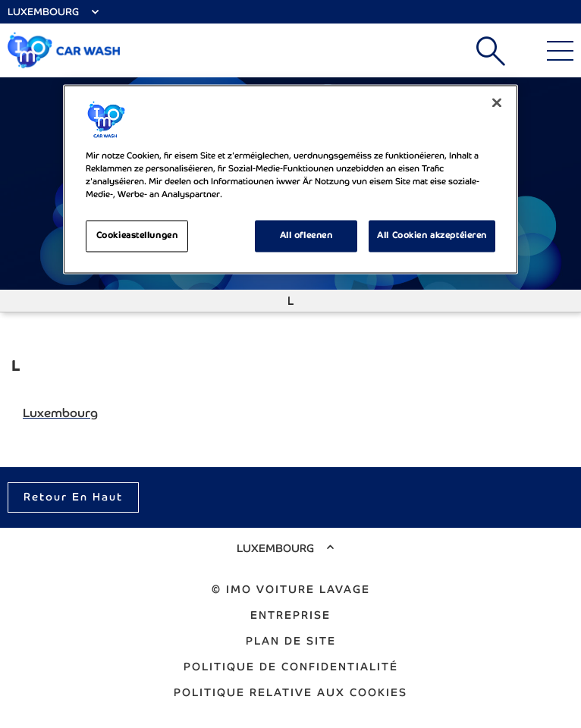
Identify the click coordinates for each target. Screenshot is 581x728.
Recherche (491, 51)
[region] (290, 179)
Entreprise (290, 615)
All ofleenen (306, 236)
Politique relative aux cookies (290, 692)
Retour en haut (73, 497)
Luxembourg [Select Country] (43, 12)
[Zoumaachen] (497, 102)
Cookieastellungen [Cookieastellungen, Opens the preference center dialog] (137, 236)
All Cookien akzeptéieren (432, 236)
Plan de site (291, 641)
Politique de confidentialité (291, 667)
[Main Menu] (560, 51)
